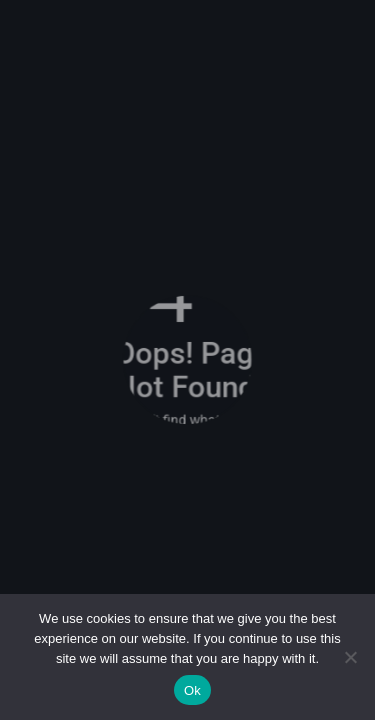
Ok (192, 690)
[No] (350, 657)
